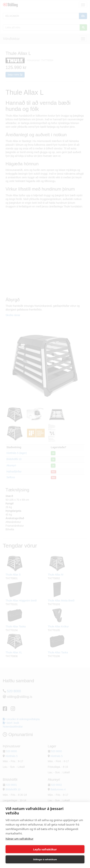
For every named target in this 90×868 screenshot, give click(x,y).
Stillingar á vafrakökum (45, 859)
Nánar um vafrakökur (19, 839)
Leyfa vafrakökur (45, 849)
